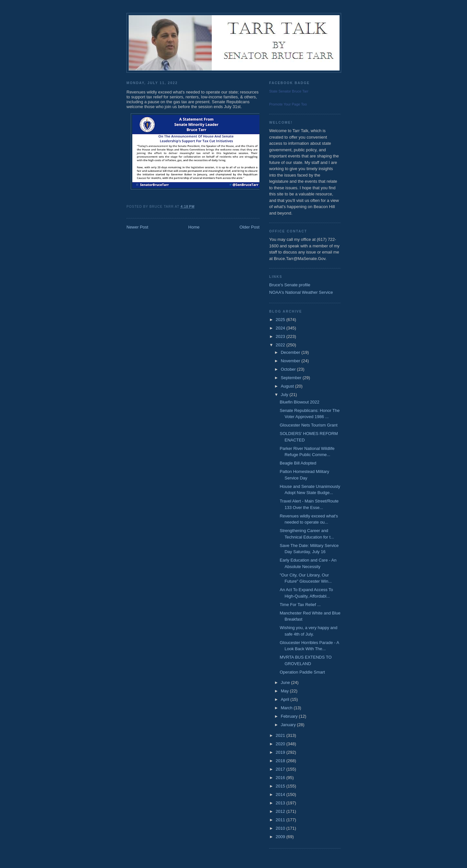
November (291, 361)
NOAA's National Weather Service (301, 292)
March (287, 708)
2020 (281, 744)
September (292, 378)
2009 (281, 837)
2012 (281, 811)
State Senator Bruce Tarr (289, 91)
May (285, 691)
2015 (281, 786)
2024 (281, 328)
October (289, 369)
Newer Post (137, 227)
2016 (281, 778)
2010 (281, 828)
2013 (281, 803)
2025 (281, 320)
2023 (281, 336)
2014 (281, 794)
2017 (281, 769)
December (291, 352)
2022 (281, 345)
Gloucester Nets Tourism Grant (308, 425)
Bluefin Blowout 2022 (299, 402)
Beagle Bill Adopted (298, 463)
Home (194, 227)
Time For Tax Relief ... (300, 605)
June (286, 682)
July (285, 395)
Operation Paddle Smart (302, 672)
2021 (281, 735)
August (288, 386)
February (290, 716)
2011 (281, 820)
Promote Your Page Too (288, 104)
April (286, 699)
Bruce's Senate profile (290, 285)
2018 (281, 761)
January (289, 725)
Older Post (250, 227)
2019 (281, 752)
